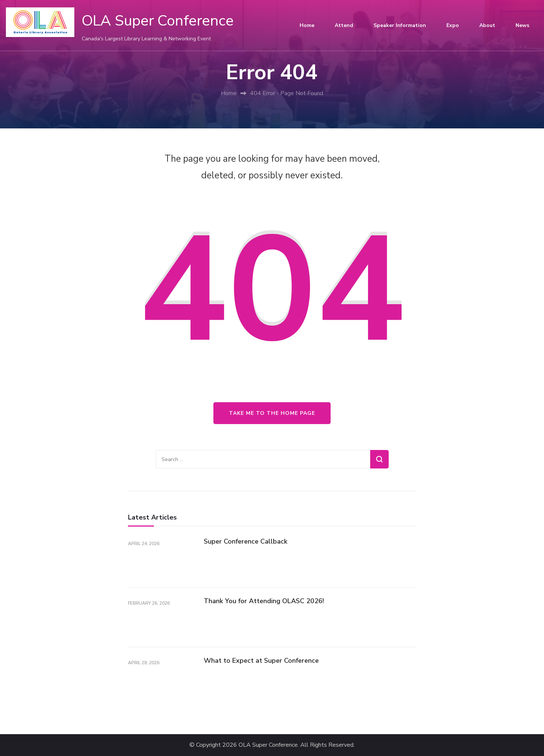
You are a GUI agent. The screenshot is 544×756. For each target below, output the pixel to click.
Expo (453, 25)
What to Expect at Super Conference (261, 661)
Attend (344, 25)
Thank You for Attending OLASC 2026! (264, 601)
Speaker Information (400, 25)
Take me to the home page (272, 413)
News (522, 25)
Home (307, 25)
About (487, 25)
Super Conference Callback (246, 541)
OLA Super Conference (158, 21)
